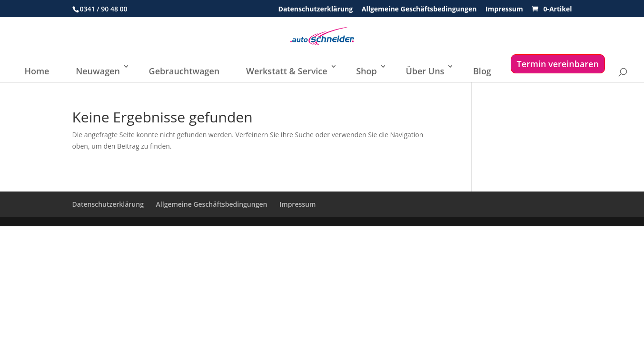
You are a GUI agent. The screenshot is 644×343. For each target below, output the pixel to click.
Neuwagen (98, 71)
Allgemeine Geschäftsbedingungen (419, 10)
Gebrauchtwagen (184, 71)
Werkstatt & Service (287, 71)
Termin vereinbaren (558, 64)
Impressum (504, 10)
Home (37, 71)
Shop (367, 71)
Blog (482, 71)
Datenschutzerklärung (316, 10)
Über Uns (425, 71)
